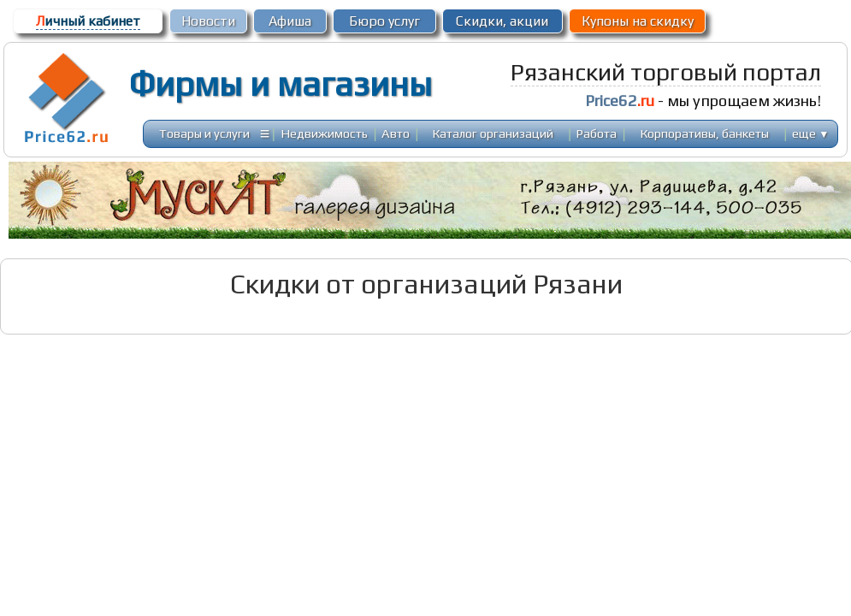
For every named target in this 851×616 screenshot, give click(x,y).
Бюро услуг (384, 21)
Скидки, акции (502, 21)
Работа (597, 133)
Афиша (290, 21)
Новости (208, 21)
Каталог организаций (493, 133)
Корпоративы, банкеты (705, 133)
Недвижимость (325, 133)
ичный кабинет (88, 21)
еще (810, 133)
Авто (396, 133)
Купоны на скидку (638, 21)
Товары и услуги (204, 133)
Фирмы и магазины (280, 84)
